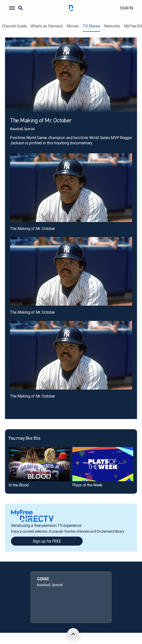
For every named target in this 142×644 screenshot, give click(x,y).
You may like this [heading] (24, 438)
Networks (112, 26)
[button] (12, 8)
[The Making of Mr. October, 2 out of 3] (71, 271)
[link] (39, 464)
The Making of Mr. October (32, 228)
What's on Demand (47, 26)
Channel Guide (14, 26)
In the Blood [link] (19, 485)
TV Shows (91, 26)
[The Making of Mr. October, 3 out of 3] (71, 355)
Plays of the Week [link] (87, 485)
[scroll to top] (73, 634)
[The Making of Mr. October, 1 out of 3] (71, 188)
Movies (73, 26)
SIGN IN (126, 8)
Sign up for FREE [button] (47, 541)
